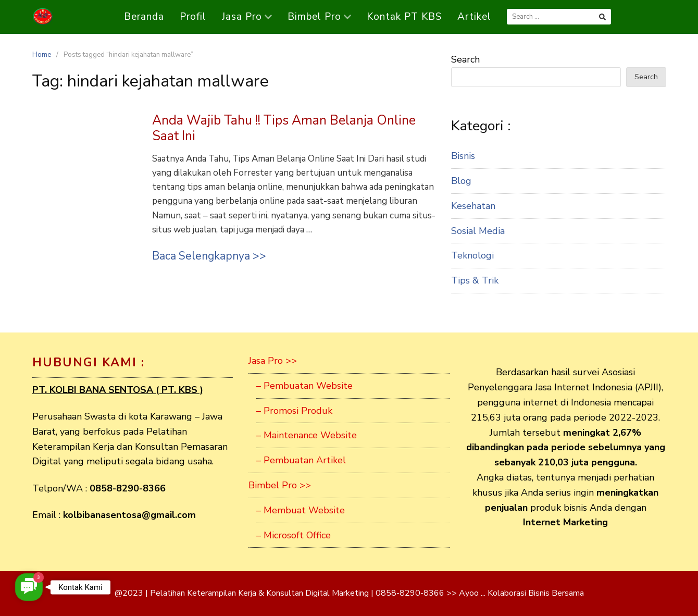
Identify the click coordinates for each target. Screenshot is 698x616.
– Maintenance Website (307, 435)
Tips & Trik (475, 280)
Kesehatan (473, 206)
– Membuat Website (301, 510)
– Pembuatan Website (304, 386)
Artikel (474, 17)
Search (465, 59)
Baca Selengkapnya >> (209, 256)
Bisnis (463, 156)
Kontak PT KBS (404, 17)
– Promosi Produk (294, 411)
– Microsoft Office (294, 535)
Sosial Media (478, 231)
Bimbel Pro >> (280, 485)
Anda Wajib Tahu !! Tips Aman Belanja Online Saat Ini (284, 128)
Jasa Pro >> (273, 361)
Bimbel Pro (319, 17)
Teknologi (472, 255)
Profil (193, 17)
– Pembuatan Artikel (301, 460)
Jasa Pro (247, 17)
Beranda (144, 17)
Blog (461, 181)
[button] (29, 587)
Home (42, 55)
